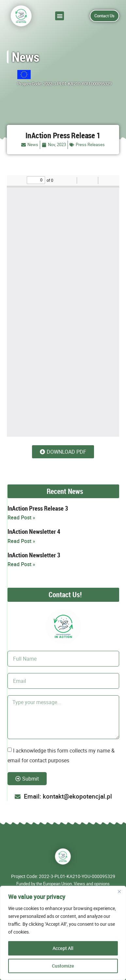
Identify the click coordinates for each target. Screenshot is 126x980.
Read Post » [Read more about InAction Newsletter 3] (21, 564)
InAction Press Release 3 (38, 508)
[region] (63, 933)
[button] (60, 16)
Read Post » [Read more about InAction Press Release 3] (21, 517)
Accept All (63, 948)
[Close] (119, 891)
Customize (63, 966)
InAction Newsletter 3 (34, 555)
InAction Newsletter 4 (34, 532)
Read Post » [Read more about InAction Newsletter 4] (21, 541)
